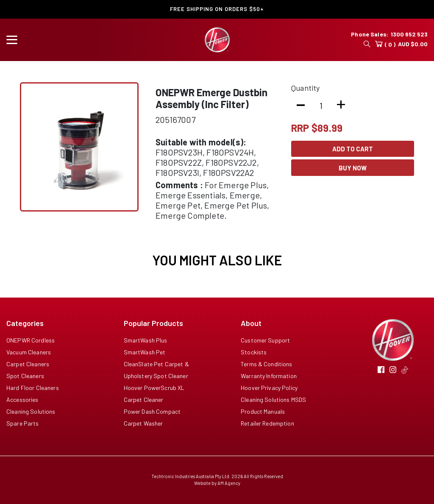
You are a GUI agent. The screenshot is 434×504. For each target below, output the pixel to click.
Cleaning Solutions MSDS (273, 400)
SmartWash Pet (145, 352)
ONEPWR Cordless (31, 340)
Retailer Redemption (267, 423)
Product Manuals (263, 411)
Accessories (22, 400)
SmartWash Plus (146, 340)
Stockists (254, 352)
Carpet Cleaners (28, 364)
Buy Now (353, 168)
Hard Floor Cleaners (33, 388)
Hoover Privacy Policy (269, 388)
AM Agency (229, 483)
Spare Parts (23, 423)
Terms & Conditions (267, 364)
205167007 (175, 120)
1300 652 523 (409, 34)
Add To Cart (353, 149)
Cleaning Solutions (31, 411)
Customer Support (265, 340)
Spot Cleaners (25, 376)
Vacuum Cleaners (29, 352)
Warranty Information (269, 376)
